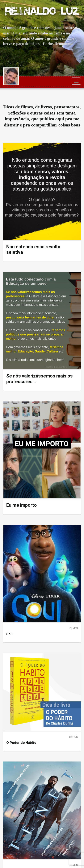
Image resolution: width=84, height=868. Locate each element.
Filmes (74, 628)
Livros (73, 737)
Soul (10, 634)
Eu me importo (22, 505)
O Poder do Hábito (21, 743)
